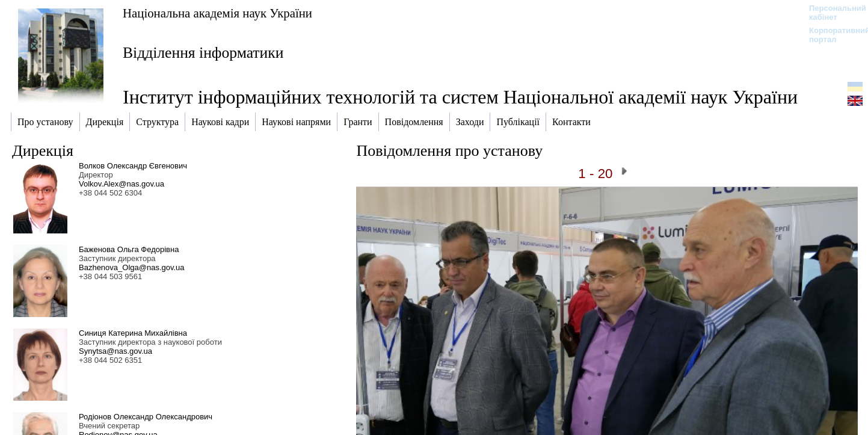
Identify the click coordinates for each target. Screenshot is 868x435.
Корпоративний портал (832, 35)
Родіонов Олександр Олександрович (146, 417)
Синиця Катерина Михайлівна (133, 333)
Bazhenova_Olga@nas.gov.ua (132, 267)
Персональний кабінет (832, 13)
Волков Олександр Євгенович (133, 166)
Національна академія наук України (217, 13)
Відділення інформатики (203, 53)
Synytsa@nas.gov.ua (115, 351)
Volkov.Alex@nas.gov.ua (122, 184)
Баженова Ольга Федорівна (129, 249)
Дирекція (43, 151)
